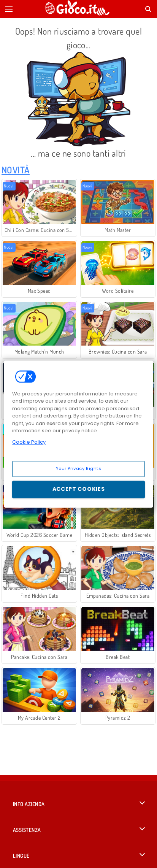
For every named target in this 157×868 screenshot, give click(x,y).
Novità (16, 170)
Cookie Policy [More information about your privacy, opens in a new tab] (29, 442)
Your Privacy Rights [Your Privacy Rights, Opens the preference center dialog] (79, 468)
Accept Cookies (79, 489)
